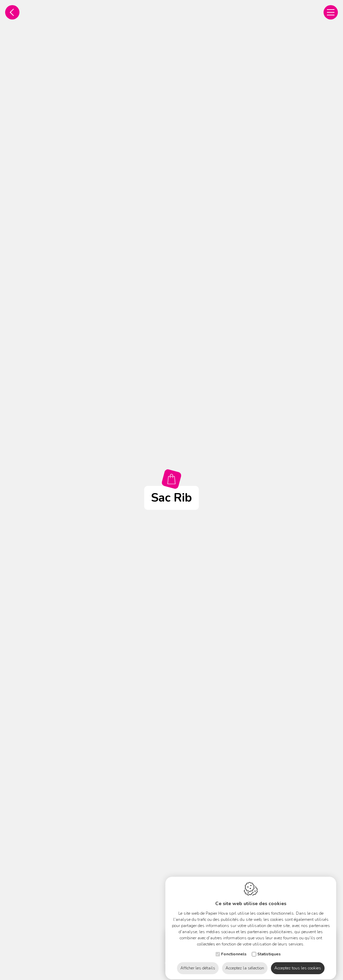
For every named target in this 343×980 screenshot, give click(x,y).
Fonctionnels (234, 948)
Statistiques (269, 948)
